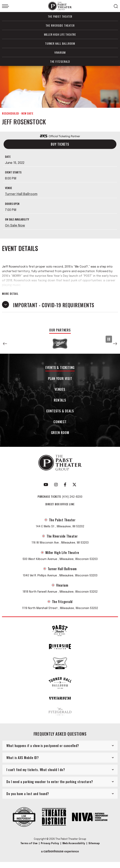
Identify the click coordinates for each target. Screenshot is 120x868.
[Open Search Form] (116, 6)
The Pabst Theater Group (60, 6)
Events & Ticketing (60, 370)
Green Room (60, 436)
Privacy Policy (50, 846)
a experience (60, 854)
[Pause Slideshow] (109, 342)
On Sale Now (15, 228)
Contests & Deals (60, 414)
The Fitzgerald (60, 61)
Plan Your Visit (60, 381)
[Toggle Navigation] (5, 6)
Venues (60, 392)
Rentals (60, 403)
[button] (5, 346)
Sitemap (94, 846)
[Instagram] (56, 487)
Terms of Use (29, 846)
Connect (60, 425)
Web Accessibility (74, 846)
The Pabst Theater (60, 16)
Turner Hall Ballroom (60, 43)
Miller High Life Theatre (60, 34)
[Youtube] (46, 487)
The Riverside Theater (60, 25)
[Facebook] (65, 487)
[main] (60, 196)
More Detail (10, 296)
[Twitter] (74, 487)
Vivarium (60, 52)
